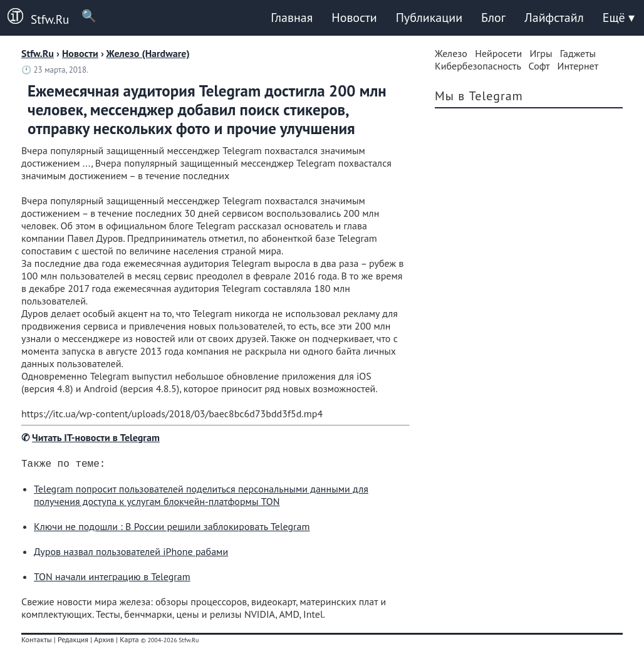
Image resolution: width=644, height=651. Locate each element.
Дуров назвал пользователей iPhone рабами (131, 554)
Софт (539, 66)
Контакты (37, 642)
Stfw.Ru (34, 18)
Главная (292, 18)
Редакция (73, 642)
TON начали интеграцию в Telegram (112, 579)
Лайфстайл (554, 18)
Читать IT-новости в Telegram (96, 437)
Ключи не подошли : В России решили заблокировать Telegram (172, 529)
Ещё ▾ (619, 18)
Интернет (578, 66)
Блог (493, 18)
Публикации (429, 18)
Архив (104, 642)
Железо (451, 53)
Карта (129, 642)
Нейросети (498, 53)
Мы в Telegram (479, 96)
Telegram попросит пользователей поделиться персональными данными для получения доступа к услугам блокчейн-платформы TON (201, 497)
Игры (541, 53)
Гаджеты (578, 53)
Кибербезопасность (478, 66)
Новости (354, 18)
